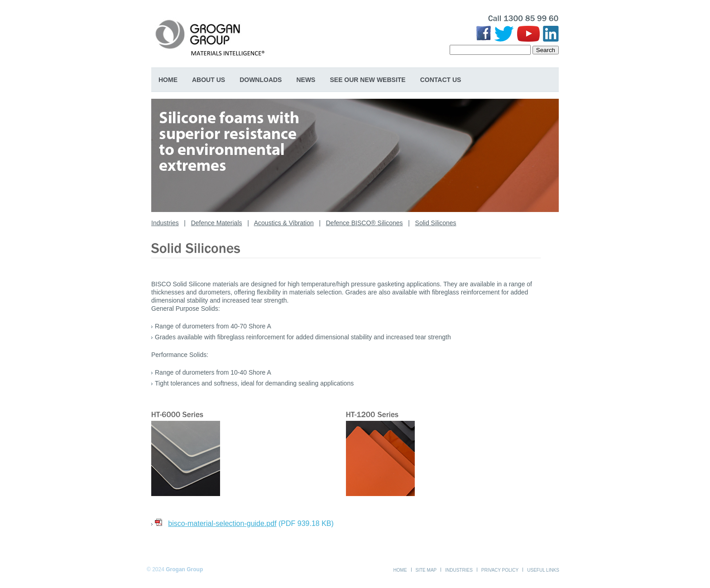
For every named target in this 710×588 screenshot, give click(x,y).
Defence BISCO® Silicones (365, 223)
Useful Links (543, 570)
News (306, 80)
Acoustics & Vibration (284, 223)
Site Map (426, 570)
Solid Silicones (436, 223)
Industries (165, 223)
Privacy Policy (500, 570)
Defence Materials (217, 223)
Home (168, 80)
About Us (209, 80)
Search (546, 50)
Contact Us (441, 80)
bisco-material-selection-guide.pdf (222, 523)
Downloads (261, 80)
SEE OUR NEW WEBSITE (367, 80)
